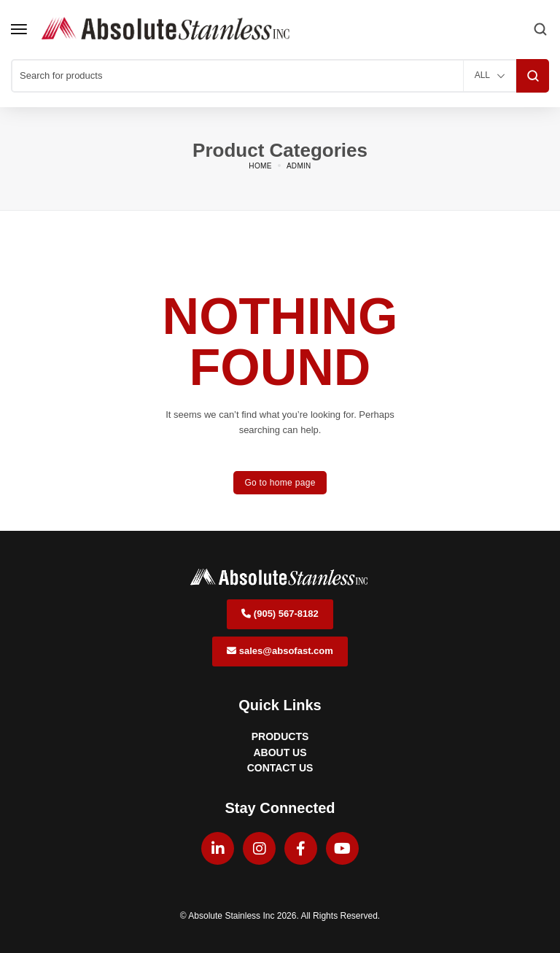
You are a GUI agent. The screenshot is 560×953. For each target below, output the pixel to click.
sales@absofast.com (280, 651)
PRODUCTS (280, 736)
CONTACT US (280, 768)
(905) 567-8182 (280, 614)
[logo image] (167, 29)
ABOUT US (280, 752)
